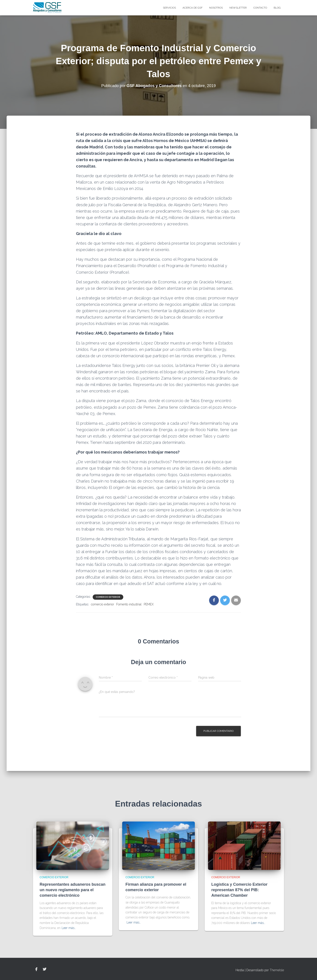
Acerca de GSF (193, 8)
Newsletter (238, 8)
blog (277, 8)
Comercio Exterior (108, 597)
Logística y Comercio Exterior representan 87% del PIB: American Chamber (239, 890)
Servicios (169, 8)
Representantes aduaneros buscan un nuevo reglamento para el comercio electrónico (73, 890)
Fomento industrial (129, 604)
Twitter (44, 969)
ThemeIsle (277, 970)
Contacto (260, 8)
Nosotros (216, 8)
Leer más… (69, 928)
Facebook (36, 969)
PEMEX (149, 604)
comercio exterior (102, 604)
